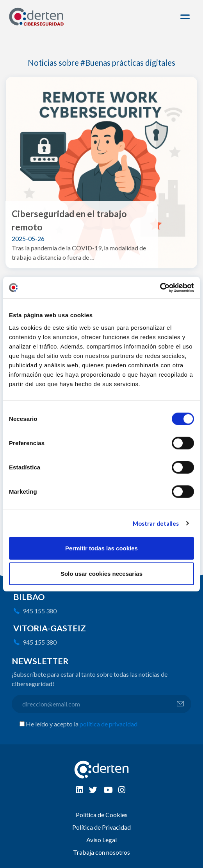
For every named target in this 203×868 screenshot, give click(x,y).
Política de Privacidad (101, 827)
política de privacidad (109, 724)
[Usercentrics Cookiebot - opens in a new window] (160, 288)
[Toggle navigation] (186, 17)
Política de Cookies (102, 815)
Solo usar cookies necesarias (101, 574)
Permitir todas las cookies (101, 548)
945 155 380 (40, 611)
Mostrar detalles (156, 523)
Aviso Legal (101, 840)
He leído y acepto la (82, 724)
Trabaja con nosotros (101, 852)
